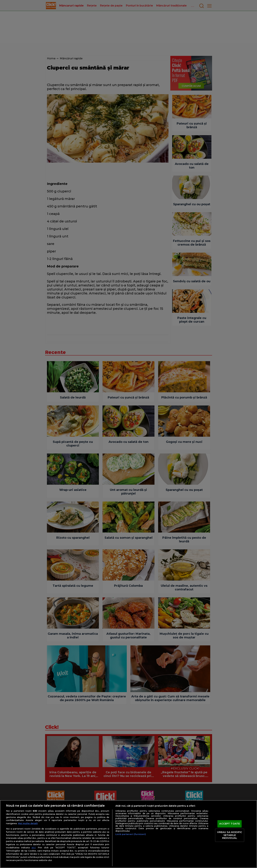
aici (34, 847)
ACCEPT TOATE (230, 824)
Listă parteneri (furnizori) (131, 834)
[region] (128, 834)
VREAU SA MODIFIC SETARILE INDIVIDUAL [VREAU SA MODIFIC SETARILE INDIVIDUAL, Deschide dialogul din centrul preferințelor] (230, 835)
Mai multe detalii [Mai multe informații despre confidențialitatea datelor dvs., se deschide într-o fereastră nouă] (28, 823)
